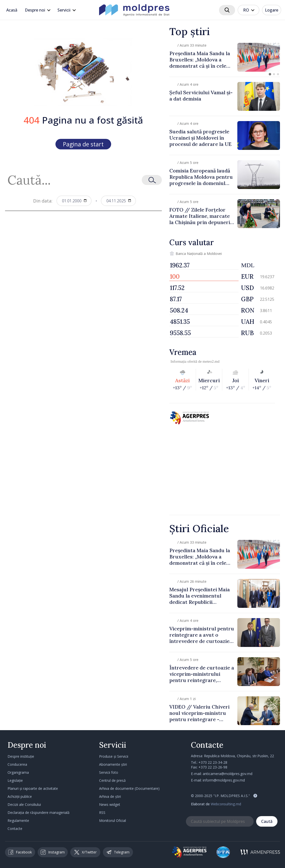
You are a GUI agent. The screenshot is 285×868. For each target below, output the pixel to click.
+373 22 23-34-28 (213, 762)
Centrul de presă (112, 780)
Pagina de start (83, 144)
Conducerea (17, 764)
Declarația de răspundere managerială (39, 812)
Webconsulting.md (226, 804)
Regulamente (18, 821)
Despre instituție (21, 756)
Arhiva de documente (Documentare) (129, 788)
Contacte (15, 829)
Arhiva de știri (110, 796)
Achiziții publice (20, 796)
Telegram (118, 852)
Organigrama (18, 772)
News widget (110, 804)
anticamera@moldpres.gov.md (228, 774)
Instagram (53, 852)
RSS (102, 812)
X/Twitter (85, 852)
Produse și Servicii (114, 756)
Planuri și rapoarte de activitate (33, 788)
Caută (267, 821)
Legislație (15, 780)
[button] (270, 74)
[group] (225, 57)
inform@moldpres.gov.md (224, 780)
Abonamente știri (113, 764)
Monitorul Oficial (113, 821)
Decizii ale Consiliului (24, 804)
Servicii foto (109, 772)
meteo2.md (211, 361)
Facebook (20, 852)
